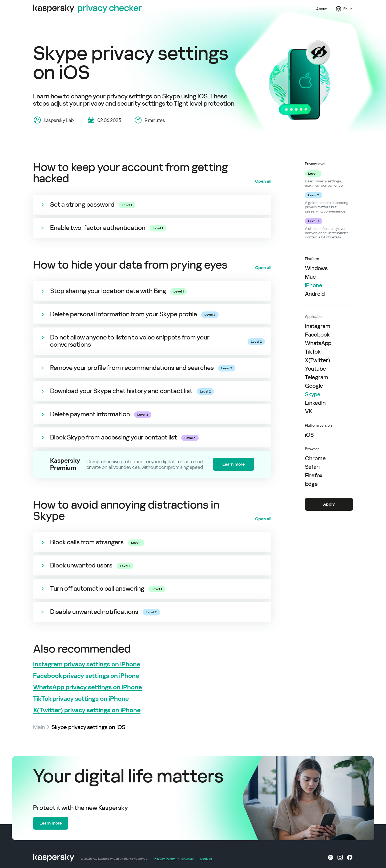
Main (39, 727)
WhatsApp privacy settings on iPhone (87, 687)
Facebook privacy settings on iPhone (86, 676)
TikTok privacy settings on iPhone (81, 699)
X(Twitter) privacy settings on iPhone (87, 710)
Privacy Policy (164, 859)
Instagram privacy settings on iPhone (87, 664)
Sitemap (187, 859)
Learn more (234, 464)
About (321, 9)
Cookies (206, 859)
